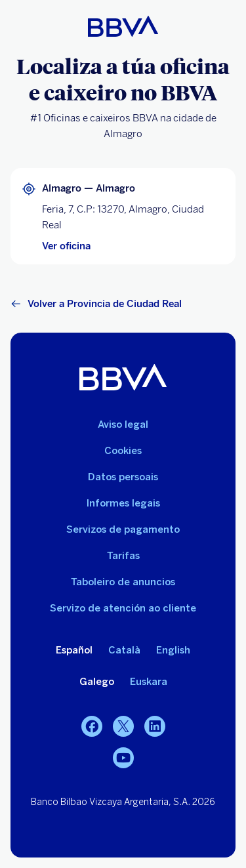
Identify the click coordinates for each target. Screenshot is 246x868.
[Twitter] (123, 726)
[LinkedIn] (155, 726)
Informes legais (123, 503)
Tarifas (123, 556)
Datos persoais (123, 477)
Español (74, 650)
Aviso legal (123, 424)
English (173, 650)
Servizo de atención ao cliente (123, 608)
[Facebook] (92, 726)
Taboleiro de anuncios (123, 582)
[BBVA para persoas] (123, 26)
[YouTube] (123, 758)
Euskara (149, 682)
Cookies (123, 451)
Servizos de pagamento (123, 529)
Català (124, 650)
